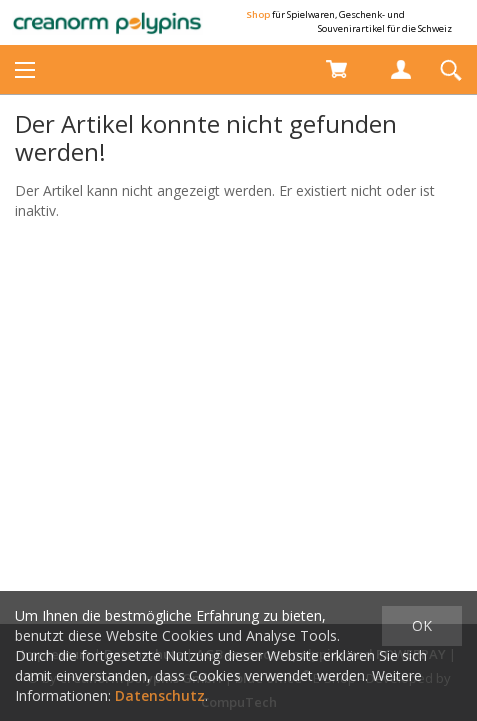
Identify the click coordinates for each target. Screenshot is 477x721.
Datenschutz (160, 695)
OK (422, 625)
